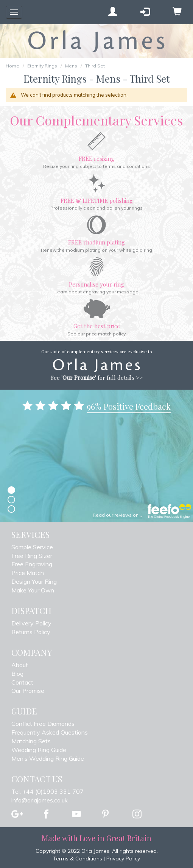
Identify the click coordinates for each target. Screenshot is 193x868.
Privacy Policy (123, 859)
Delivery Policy (31, 623)
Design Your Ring (34, 581)
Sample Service (32, 547)
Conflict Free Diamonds (43, 724)
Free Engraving (32, 564)
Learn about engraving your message (96, 292)
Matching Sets (31, 741)
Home (12, 66)
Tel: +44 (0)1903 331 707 (47, 791)
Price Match (28, 573)
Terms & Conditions (78, 859)
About (20, 665)
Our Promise (28, 691)
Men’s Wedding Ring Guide (48, 758)
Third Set (95, 66)
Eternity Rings (42, 66)
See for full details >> (97, 378)
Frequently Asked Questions (50, 732)
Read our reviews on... (117, 515)
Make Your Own (33, 590)
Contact (22, 682)
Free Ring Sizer (32, 556)
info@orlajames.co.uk (40, 800)
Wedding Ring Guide (39, 750)
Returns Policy (31, 632)
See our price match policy (96, 334)
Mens (71, 66)
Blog (17, 674)
